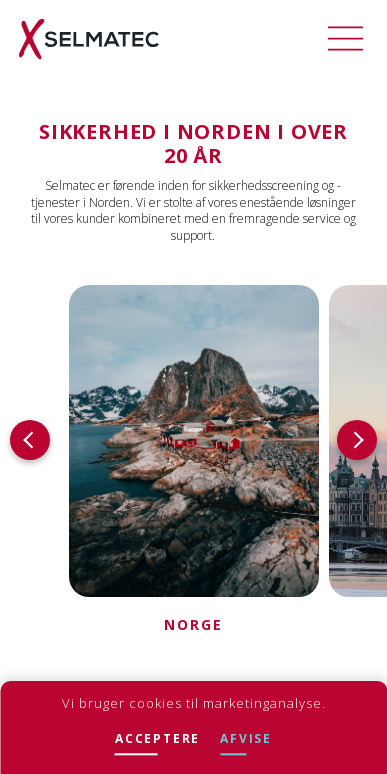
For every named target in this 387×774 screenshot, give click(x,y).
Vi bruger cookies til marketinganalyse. (194, 703)
